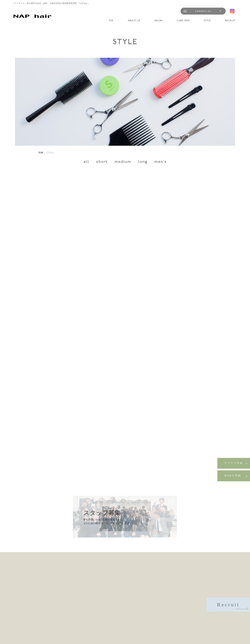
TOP (41, 153)
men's (161, 162)
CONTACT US (203, 11)
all (86, 162)
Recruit (232, 605)
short (102, 162)
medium (123, 162)
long (143, 162)
